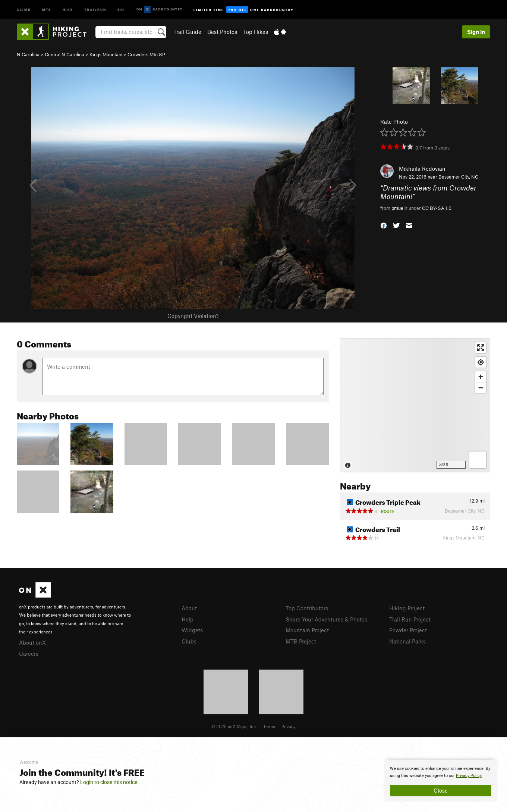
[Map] (415, 405)
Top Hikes (256, 32)
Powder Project (408, 630)
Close (441, 790)
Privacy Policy (469, 776)
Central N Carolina (64, 54)
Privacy (289, 726)
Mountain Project (307, 630)
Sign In (476, 32)
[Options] (478, 460)
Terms (269, 726)
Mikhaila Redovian (422, 169)
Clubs (189, 641)
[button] (384, 225)
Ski (121, 9)
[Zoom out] (481, 388)
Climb (24, 9)
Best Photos (222, 32)
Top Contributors (307, 608)
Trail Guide (187, 32)
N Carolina (28, 54)
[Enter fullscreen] (481, 348)
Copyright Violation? (193, 316)
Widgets (192, 630)
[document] (441, 781)
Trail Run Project (410, 619)
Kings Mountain (106, 54)
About (189, 608)
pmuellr (399, 208)
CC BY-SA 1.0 (437, 208)
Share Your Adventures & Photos (326, 619)
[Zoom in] (481, 377)
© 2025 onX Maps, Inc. (234, 726)
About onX (32, 642)
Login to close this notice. (109, 782)
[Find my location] (481, 362)
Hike (68, 9)
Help (188, 619)
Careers (29, 654)
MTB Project (301, 641)
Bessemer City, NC (458, 177)
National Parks (407, 641)
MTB (47, 9)
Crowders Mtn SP (146, 54)
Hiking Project (407, 608)
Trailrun (95, 9)
